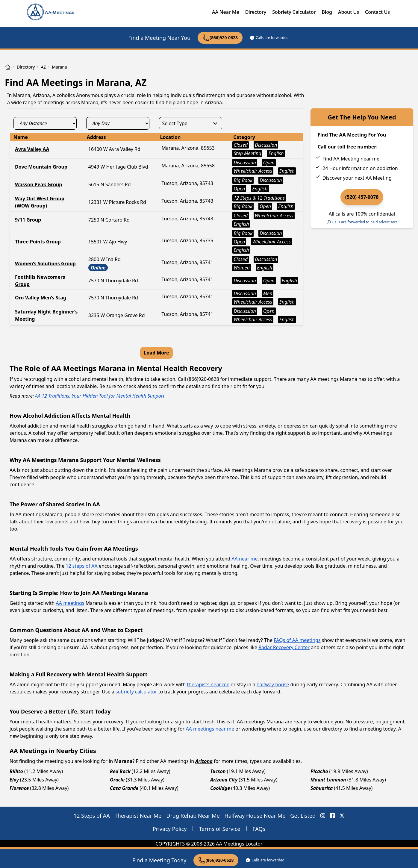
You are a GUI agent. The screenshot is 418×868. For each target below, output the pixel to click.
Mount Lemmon (328, 780)
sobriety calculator (136, 692)
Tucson (218, 771)
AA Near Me (226, 12)
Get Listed (303, 816)
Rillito (16, 771)
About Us (349, 12)
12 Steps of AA (92, 816)
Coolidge (220, 788)
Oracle (117, 780)
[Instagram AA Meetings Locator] (323, 816)
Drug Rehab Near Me (193, 816)
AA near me (244, 559)
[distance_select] (45, 123)
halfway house (273, 684)
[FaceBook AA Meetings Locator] (332, 816)
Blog (327, 12)
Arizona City (224, 780)
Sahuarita (322, 788)
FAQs (259, 829)
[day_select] (118, 123)
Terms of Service (219, 829)
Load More (156, 353)
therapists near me (208, 684)
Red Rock (120, 771)
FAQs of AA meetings (297, 640)
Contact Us (377, 12)
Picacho (319, 771)
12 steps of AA (81, 566)
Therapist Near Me (138, 816)
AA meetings (70, 603)
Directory (256, 12)
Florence (19, 788)
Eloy (14, 780)
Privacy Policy (170, 829)
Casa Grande (124, 788)
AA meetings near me (210, 729)
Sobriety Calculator (294, 12)
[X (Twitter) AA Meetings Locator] (342, 816)
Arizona (204, 761)
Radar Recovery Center (284, 647)
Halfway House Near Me (255, 816)
